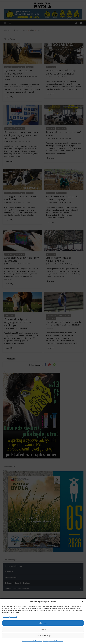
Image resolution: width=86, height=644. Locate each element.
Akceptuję (43, 623)
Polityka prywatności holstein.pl (32, 641)
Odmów (43, 629)
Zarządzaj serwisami (10, 617)
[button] (83, 602)
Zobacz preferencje (43, 636)
